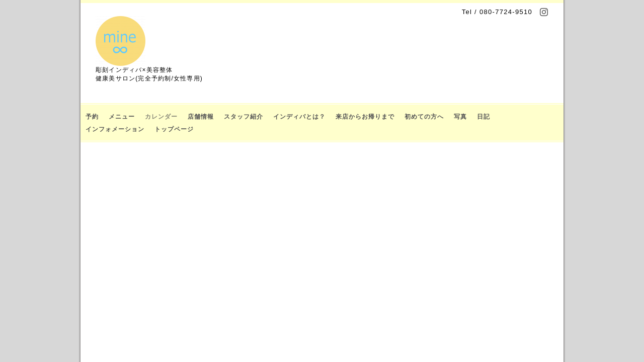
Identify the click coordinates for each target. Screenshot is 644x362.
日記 (484, 117)
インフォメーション (115, 129)
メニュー (122, 117)
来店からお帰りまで (365, 117)
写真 (460, 117)
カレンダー (161, 117)
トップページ (174, 129)
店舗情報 (201, 117)
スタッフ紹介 (244, 117)
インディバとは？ (299, 117)
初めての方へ (424, 117)
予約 (92, 117)
